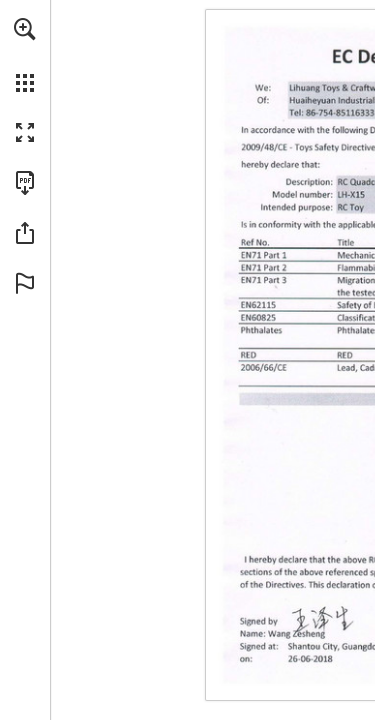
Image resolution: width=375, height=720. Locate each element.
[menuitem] (25, 55)
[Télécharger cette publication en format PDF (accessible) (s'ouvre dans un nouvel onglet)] (25, 183)
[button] (25, 29)
